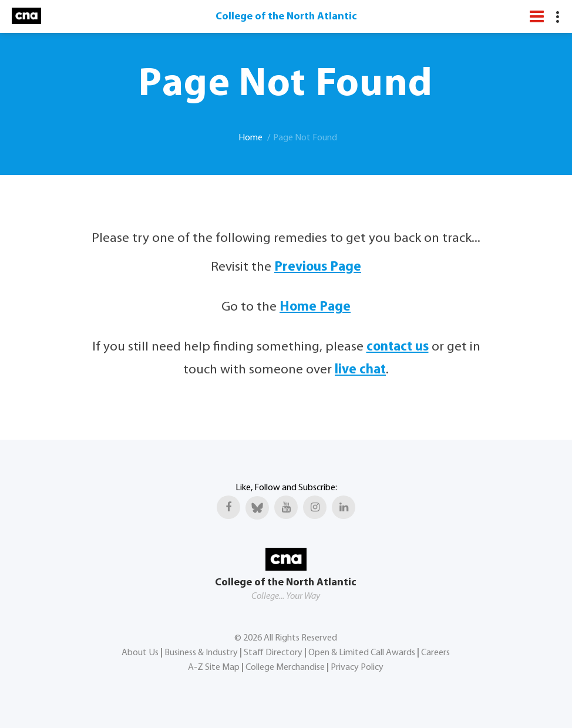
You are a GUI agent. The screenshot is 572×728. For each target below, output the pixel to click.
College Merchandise (285, 668)
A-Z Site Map (214, 668)
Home (250, 138)
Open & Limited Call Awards (362, 653)
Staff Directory (273, 653)
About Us (140, 653)
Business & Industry (201, 653)
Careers (435, 653)
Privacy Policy (357, 668)
